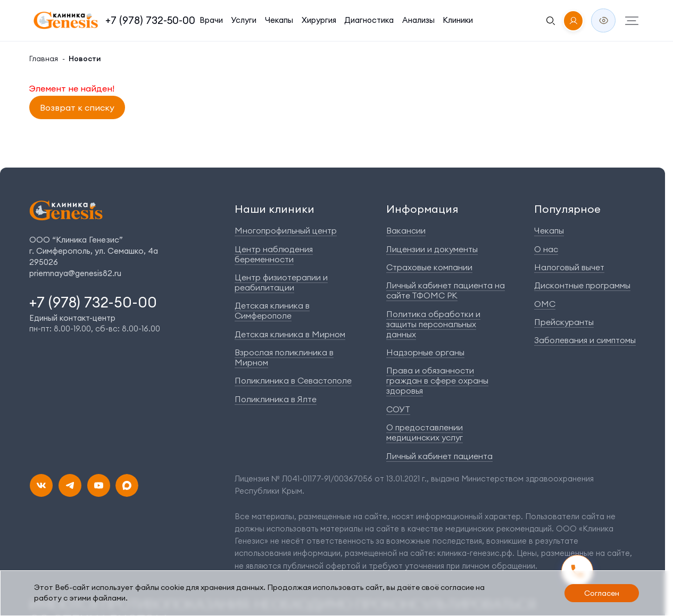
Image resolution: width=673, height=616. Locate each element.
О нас (557, 250)
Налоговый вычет (578, 268)
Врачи (200, 20)
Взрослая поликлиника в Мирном (294, 333)
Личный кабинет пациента (442, 435)
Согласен (600, 594)
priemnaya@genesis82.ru (70, 275)
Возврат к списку (71, 107)
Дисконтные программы (589, 286)
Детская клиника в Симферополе (293, 297)
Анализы (390, 20)
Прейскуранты (573, 323)
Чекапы (263, 20)
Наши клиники (269, 211)
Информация (425, 211)
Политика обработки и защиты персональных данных (450, 320)
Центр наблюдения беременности (294, 250)
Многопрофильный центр (280, 232)
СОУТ (406, 389)
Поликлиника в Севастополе (285, 351)
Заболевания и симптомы (591, 341)
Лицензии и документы (436, 250)
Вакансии (412, 232)
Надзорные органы (429, 343)
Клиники (429, 20)
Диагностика (346, 20)
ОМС (556, 305)
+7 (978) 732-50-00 (146, 20)
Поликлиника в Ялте (271, 369)
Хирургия (300, 20)
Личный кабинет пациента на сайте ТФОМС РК (447, 292)
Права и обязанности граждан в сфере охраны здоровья (451, 366)
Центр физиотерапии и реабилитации (275, 273)
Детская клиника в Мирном (283, 315)
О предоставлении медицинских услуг (452, 412)
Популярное (575, 211)
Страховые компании (433, 268)
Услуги (230, 20)
